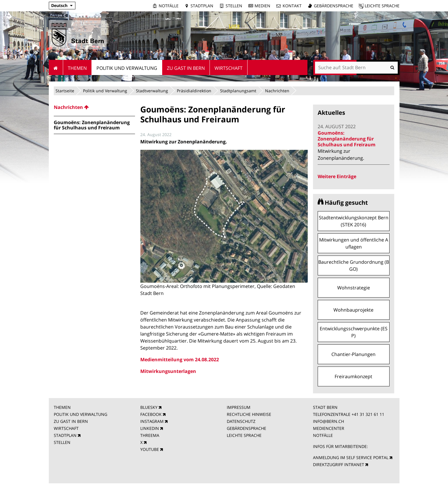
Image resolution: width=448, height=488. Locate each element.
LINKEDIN (150, 428)
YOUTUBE (150, 449)
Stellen (234, 6)
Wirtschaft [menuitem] (229, 68)
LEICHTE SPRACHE (244, 435)
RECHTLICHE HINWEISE (249, 414)
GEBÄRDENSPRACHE (247, 428)
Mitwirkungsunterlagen (168, 371)
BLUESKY (149, 407)
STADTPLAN (65, 435)
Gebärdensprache (334, 6)
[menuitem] (94, 107)
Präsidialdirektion (194, 91)
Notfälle (169, 6)
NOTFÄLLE (323, 435)
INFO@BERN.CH (328, 421)
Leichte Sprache (382, 6)
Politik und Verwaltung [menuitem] (127, 68)
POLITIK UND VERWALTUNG (81, 414)
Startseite (65, 91)
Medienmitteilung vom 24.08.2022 (180, 360)
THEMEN (62, 407)
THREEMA (150, 435)
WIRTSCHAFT (66, 428)
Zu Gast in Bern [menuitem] (186, 68)
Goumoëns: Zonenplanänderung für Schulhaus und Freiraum (347, 139)
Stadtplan (202, 6)
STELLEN (62, 442)
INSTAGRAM (152, 421)
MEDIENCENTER (329, 428)
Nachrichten (277, 91)
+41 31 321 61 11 (368, 414)
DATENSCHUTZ (241, 421)
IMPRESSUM (239, 407)
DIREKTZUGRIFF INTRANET (339, 464)
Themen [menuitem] (77, 68)
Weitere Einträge (337, 176)
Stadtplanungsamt (238, 91)
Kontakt (292, 6)
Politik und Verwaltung (105, 91)
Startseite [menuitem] (56, 67)
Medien (262, 6)
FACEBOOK (151, 414)
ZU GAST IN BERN (71, 421)
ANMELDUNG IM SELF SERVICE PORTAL (351, 457)
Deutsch (59, 5)
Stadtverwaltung (152, 91)
